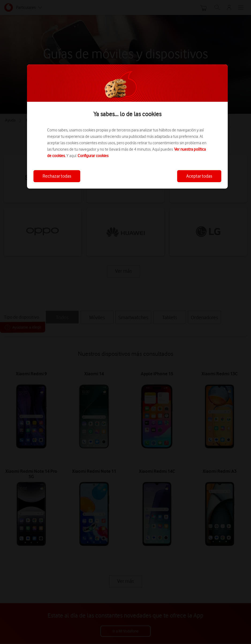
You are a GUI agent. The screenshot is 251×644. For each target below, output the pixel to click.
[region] (127, 126)
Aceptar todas (199, 176)
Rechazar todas (57, 176)
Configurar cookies (93, 156)
